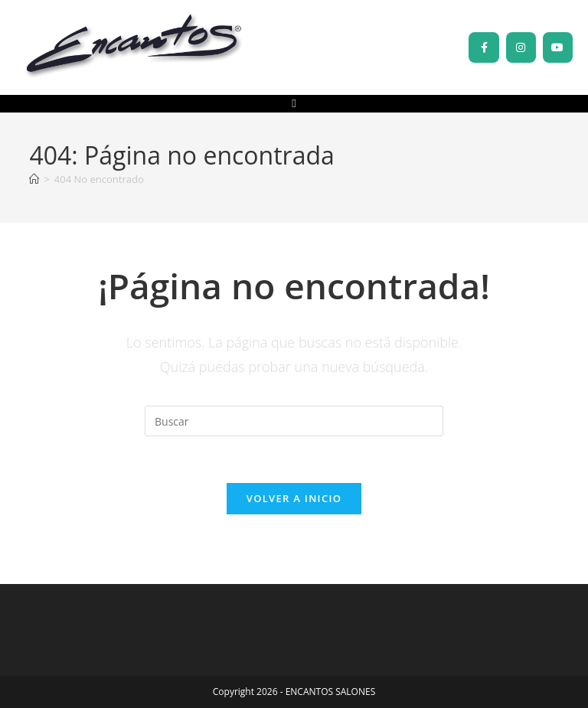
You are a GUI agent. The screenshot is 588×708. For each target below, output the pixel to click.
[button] (294, 104)
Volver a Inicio (294, 498)
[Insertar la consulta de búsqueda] (294, 421)
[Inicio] (34, 179)
